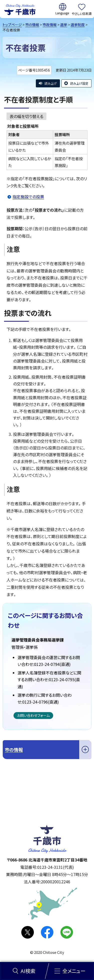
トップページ (12, 25)
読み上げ (51, 83)
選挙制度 (78, 25)
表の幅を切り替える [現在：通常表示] (26, 116)
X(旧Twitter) (28, 932)
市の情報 (32, 25)
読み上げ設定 (79, 83)
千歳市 (20, 9)
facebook (47, 932)
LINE (67, 932)
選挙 (64, 25)
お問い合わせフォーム (33, 715)
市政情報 (50, 25)
